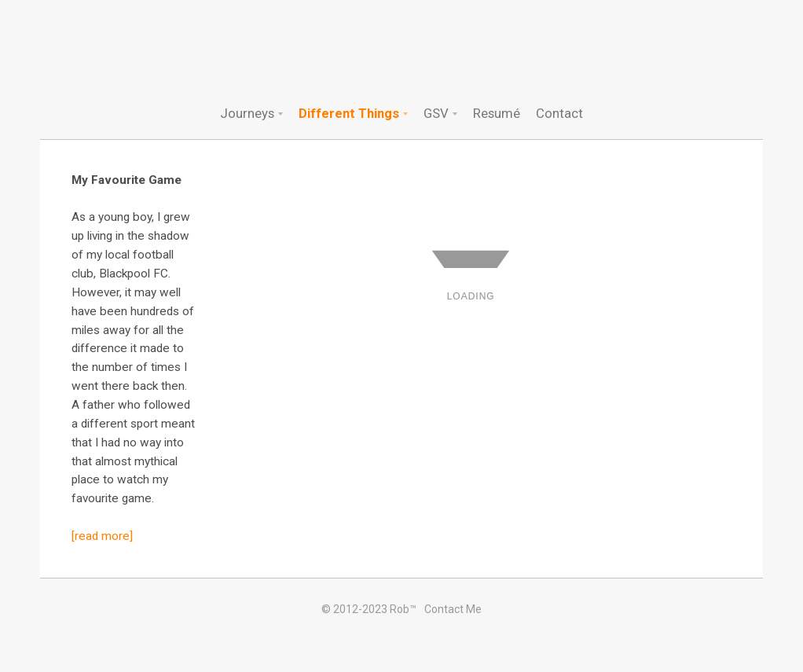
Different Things (349, 113)
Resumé (497, 113)
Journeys (247, 113)
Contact (559, 113)
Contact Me (453, 609)
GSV (436, 113)
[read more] (102, 536)
